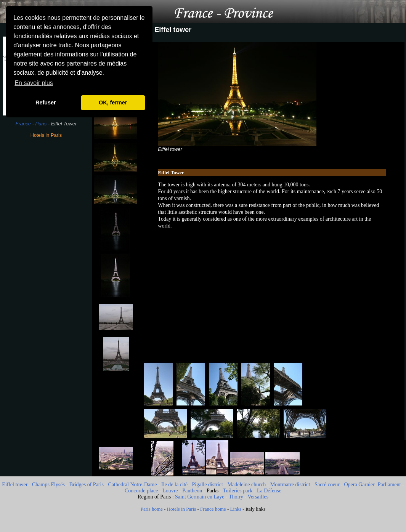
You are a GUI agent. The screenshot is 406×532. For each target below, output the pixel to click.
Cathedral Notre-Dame (133, 485)
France (23, 124)
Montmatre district (290, 485)
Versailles (258, 497)
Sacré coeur (327, 485)
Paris (41, 124)
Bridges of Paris (87, 485)
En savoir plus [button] (34, 83)
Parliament (389, 485)
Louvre (170, 491)
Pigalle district (208, 485)
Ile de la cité (174, 485)
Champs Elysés (48, 485)
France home (213, 509)
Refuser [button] (46, 103)
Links (236, 509)
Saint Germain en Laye (200, 497)
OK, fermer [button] (113, 103)
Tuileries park (238, 491)
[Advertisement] (46, 265)
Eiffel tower (15, 485)
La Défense (269, 491)
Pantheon (192, 491)
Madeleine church (247, 485)
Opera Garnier (359, 485)
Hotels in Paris (46, 135)
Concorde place (141, 491)
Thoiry (236, 497)
